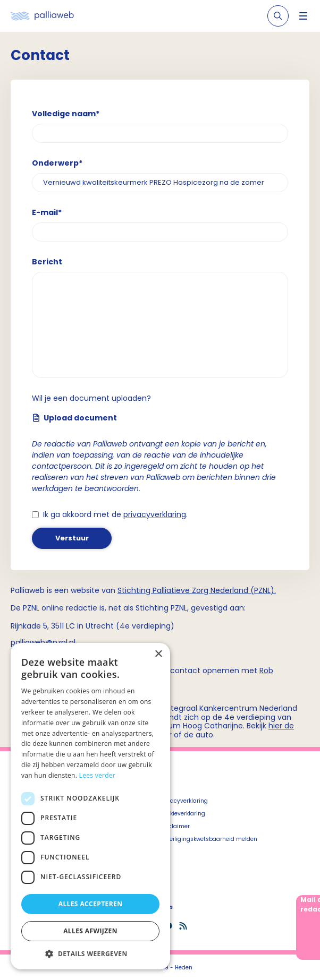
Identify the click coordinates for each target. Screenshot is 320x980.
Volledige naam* (66, 114)
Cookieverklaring (183, 814)
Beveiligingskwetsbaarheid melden (209, 839)
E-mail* (47, 212)
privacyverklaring (155, 514)
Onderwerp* (57, 163)
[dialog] (90, 806)
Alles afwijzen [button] (90, 931)
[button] (90, 953)
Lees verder (98, 775)
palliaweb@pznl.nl (43, 642)
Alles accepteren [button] (91, 904)
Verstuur (72, 538)
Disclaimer (175, 826)
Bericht (47, 262)
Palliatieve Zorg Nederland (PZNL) (213, 590)
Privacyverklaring (184, 801)
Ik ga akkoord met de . (115, 514)
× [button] (158, 654)
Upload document (74, 418)
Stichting (135, 590)
